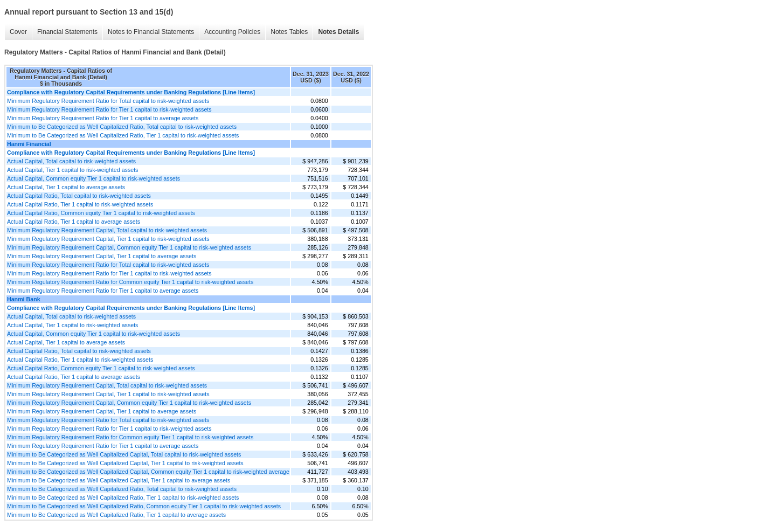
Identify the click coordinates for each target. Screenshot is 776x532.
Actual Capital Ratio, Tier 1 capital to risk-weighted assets (80, 204)
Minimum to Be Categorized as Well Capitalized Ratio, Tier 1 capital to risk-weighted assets (123, 135)
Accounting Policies (232, 32)
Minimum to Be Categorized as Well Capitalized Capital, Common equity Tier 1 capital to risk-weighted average (148, 472)
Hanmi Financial (29, 144)
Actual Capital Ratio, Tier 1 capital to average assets (74, 222)
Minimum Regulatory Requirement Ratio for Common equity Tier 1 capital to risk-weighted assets (130, 282)
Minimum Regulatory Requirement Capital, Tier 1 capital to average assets (102, 256)
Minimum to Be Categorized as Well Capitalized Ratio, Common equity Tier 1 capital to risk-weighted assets (144, 506)
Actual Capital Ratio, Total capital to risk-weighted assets (79, 196)
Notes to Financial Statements (151, 32)
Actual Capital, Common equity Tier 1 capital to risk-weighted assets (93, 178)
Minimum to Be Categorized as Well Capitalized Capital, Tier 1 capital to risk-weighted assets (125, 463)
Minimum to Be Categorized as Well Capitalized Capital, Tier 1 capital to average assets (119, 480)
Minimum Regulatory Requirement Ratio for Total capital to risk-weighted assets (108, 101)
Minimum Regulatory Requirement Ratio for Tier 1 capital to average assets (103, 118)
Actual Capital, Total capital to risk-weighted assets (71, 161)
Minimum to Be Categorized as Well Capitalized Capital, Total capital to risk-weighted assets (124, 454)
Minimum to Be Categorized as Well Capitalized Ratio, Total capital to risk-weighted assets (122, 127)
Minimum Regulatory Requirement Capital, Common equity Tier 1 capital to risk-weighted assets (129, 247)
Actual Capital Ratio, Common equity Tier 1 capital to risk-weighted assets (101, 213)
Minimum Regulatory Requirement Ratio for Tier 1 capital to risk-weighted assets (109, 109)
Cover (18, 32)
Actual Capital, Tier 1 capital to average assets (66, 187)
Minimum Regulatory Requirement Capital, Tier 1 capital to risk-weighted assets (108, 239)
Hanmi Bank (24, 299)
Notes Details (338, 32)
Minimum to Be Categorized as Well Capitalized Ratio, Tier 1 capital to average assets (116, 515)
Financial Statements (67, 32)
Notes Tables (289, 32)
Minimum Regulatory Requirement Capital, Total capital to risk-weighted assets (107, 230)
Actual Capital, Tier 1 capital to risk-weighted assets (72, 170)
